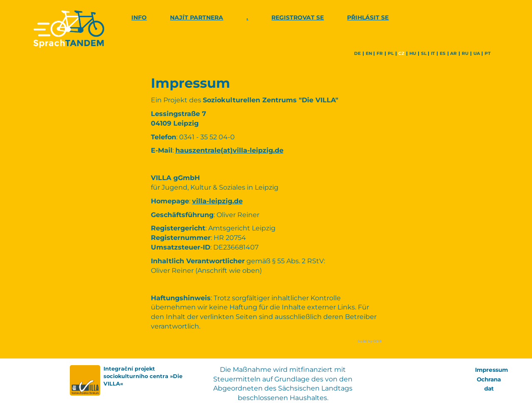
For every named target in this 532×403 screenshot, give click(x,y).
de (357, 54)
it (433, 54)
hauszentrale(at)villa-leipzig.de (229, 150)
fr (380, 54)
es (443, 54)
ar (453, 54)
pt (488, 54)
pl (391, 54)
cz (401, 54)
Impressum (492, 370)
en (369, 54)
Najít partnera (197, 17)
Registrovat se (298, 17)
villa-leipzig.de (217, 201)
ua (477, 54)
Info (139, 17)
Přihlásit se (368, 17)
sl (424, 54)
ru (465, 54)
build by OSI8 (370, 341)
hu (413, 54)
